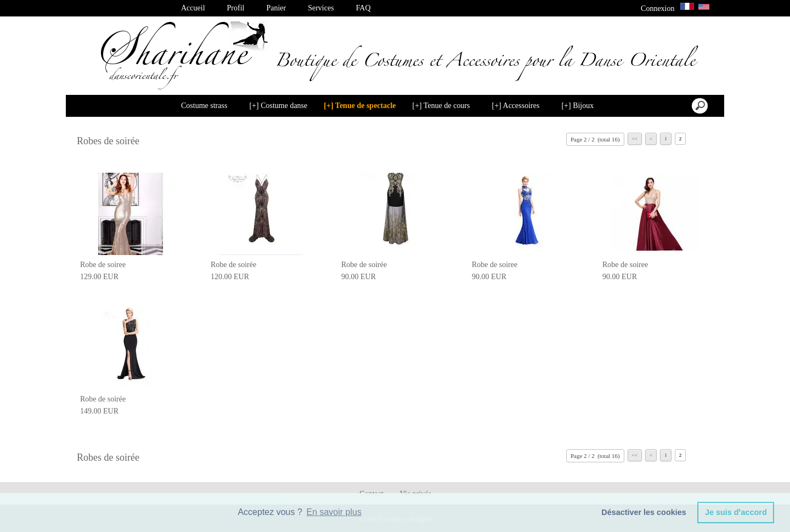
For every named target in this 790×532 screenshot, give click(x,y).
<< (635, 139)
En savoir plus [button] (334, 512)
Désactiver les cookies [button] (644, 512)
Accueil (193, 8)
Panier (276, 8)
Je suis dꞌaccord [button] (736, 512)
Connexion (658, 9)
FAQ (363, 8)
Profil (236, 8)
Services (321, 8)
